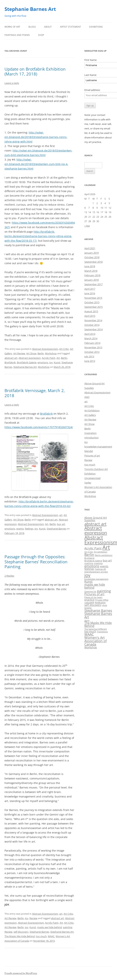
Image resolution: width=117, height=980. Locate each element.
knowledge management (98, 447)
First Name (90, 60)
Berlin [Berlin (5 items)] (89, 555)
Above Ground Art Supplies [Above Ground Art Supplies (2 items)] (96, 519)
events (20, 529)
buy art (61, 524)
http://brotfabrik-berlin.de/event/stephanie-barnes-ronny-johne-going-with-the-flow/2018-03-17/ (38, 236)
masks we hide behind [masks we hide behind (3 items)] (95, 586)
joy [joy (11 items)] (87, 575)
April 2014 (90, 334)
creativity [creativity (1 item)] (98, 563)
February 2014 (92, 343)
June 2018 (90, 266)
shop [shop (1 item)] (105, 605)
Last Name (90, 75)
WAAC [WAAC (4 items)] (89, 634)
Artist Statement (70, 27)
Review (33, 918)
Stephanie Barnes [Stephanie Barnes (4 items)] (98, 610)
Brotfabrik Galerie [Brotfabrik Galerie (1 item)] (93, 561)
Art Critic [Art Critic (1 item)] (89, 552)
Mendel (89, 451)
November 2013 (93, 347)
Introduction (91, 438)
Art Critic (64, 349)
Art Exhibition (92, 410)
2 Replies (9, 576)
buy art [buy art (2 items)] (107, 560)
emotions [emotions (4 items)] (92, 566)
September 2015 (93, 307)
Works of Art (12, 27)
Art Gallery (90, 415)
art (61, 515)
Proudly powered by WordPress (21, 973)
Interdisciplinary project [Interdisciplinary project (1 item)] (96, 572)
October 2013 (92, 352)
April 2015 (90, 316)
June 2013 (90, 361)
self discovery (21, 932)
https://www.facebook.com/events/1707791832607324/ (39, 427)
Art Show (31, 353)
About (48, 27)
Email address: (92, 90)
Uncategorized (92, 478)
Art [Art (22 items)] (106, 547)
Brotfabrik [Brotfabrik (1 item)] (89, 558)
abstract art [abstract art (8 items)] (95, 524)
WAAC (51, 936)
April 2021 (90, 248)
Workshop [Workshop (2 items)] (91, 647)
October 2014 (92, 325)
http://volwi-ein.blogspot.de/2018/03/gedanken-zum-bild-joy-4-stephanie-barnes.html (36, 164)
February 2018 (92, 275)
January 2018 (91, 280)
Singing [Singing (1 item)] (88, 608)
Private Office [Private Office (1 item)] (102, 600)
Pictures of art (92, 456)
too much (41, 936)
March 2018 (91, 271)
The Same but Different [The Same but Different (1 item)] (96, 629)
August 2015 (91, 311)
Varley (88, 483)
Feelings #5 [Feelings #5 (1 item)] (100, 569)
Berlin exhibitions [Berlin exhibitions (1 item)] (104, 555)
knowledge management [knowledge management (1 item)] (96, 579)
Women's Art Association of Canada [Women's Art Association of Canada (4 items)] (96, 641)
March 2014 (91, 338)
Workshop (51, 353)
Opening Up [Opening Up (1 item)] (90, 591)
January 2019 (91, 253)
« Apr (87, 226)
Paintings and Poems (17, 35)
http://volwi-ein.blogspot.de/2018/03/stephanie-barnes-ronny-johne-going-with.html (36, 137)
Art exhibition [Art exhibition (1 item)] (100, 552)
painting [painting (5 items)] (104, 591)
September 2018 (93, 262)
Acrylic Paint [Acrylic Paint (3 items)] (93, 548)
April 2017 (90, 289)
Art (58, 358)
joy (51, 362)
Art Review (19, 353)
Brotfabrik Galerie (27, 362)
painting (68, 927)
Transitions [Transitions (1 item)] (102, 632)
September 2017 (93, 284)
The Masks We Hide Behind (20, 936)
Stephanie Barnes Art (30, 9)
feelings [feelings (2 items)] (89, 569)
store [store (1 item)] (87, 620)
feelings (29, 529)
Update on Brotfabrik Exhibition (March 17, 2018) (35, 71)
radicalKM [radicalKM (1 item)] (89, 603)
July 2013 (89, 356)
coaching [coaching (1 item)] (89, 563)
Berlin (41, 353)
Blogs (32, 27)
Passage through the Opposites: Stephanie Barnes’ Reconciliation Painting (36, 562)
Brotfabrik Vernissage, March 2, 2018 (35, 393)
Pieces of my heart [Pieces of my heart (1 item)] (93, 597)
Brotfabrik (10, 362)
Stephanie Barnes (56, 529)
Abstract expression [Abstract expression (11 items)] (96, 530)
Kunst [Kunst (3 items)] (88, 582)
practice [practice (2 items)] (89, 600)
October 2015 (92, 302)
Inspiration (90, 433)
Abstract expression (30, 358)
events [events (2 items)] (104, 566)
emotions (43, 362)
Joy (27, 918)
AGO (87, 397)
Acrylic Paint (49, 358)
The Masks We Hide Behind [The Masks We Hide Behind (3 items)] (98, 624)
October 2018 (92, 257)
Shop (41, 35)
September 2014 (93, 329)
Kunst (57, 362)
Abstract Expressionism (45, 349)
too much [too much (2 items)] (90, 631)
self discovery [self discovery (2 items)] (93, 605)
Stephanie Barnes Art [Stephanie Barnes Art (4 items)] (98, 615)
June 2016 (90, 293)
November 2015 (93, 298)
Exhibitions (96, 27)
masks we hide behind (49, 927)
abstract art (11, 358)
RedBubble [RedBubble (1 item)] (100, 603)
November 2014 (93, 320)
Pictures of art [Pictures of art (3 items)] (94, 594)
